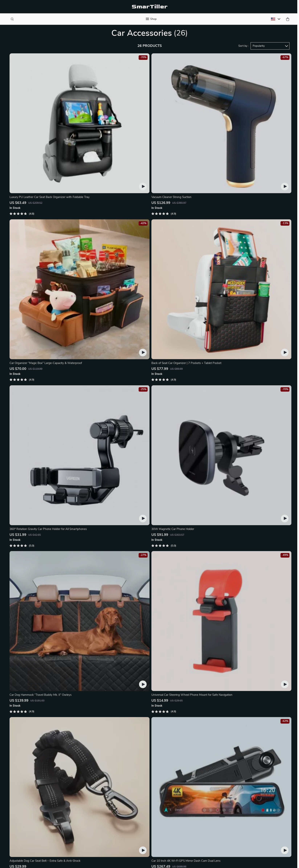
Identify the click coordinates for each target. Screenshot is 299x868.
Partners (96, 822)
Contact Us (140, 771)
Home (180, 771)
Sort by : (244, 52)
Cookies (181, 796)
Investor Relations (103, 815)
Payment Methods (144, 815)
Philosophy (98, 834)
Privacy (124, 861)
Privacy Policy (185, 803)
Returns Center (143, 803)
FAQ (135, 809)
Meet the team (100, 784)
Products (182, 777)
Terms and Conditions (190, 809)
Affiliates (96, 809)
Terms (116, 861)
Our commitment (234, 797)
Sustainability (99, 828)
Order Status (141, 784)
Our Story (97, 771)
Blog (94, 777)
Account (182, 790)
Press (94, 796)
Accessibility (137, 861)
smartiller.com (232, 771)
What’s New (184, 784)
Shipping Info (141, 790)
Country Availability (145, 796)
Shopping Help (142, 777)
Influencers (98, 803)
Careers (96, 790)
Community (98, 840)
